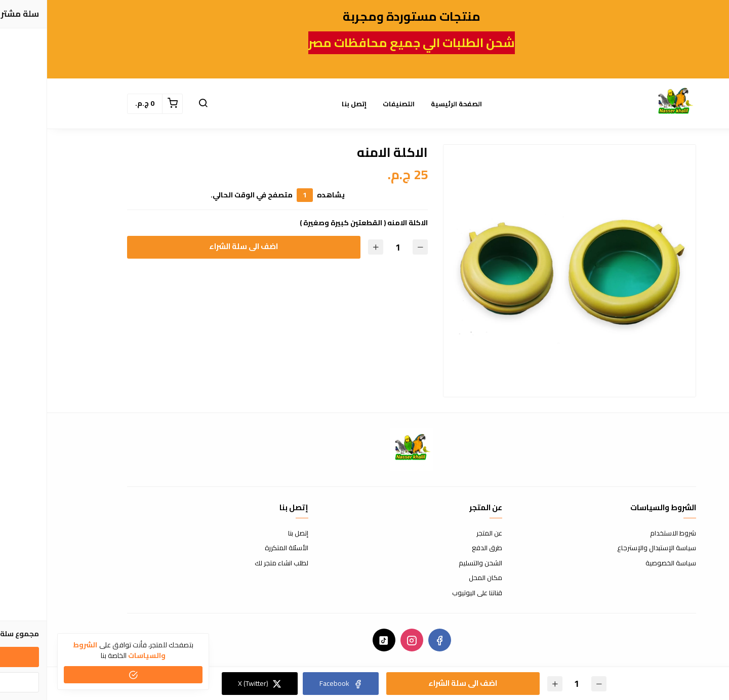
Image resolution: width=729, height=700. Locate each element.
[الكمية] (350, 247)
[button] (156, 104)
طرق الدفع (440, 548)
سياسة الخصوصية (624, 563)
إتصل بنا (307, 104)
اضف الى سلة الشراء (196, 246)
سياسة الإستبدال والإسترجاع (610, 548)
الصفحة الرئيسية (409, 104)
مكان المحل (438, 578)
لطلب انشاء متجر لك (234, 563)
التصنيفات (352, 104)
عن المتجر (442, 533)
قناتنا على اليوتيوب (430, 593)
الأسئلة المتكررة (239, 548)
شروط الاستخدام (626, 533)
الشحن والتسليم (433, 563)
